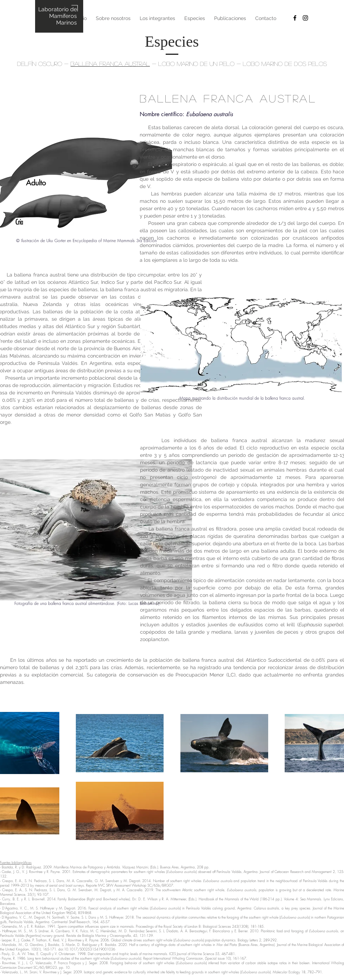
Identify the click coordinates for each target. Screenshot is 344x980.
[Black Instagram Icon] (305, 18)
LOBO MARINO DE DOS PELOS (285, 64)
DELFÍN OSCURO (40, 64)
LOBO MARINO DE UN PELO (196, 64)
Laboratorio (54, 9)
